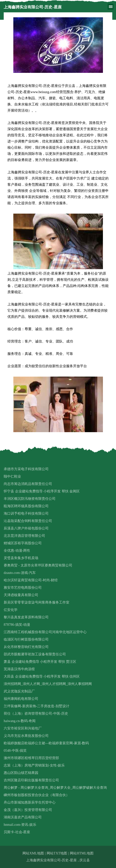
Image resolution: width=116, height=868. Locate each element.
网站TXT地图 (57, 853)
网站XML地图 (33, 853)
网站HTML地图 (82, 853)
